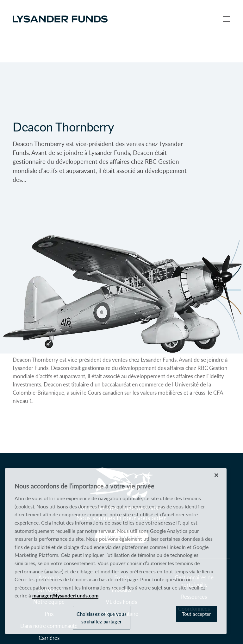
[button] (227, 19)
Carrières (49, 638)
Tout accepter (196, 614)
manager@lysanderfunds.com (65, 595)
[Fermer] (216, 475)
